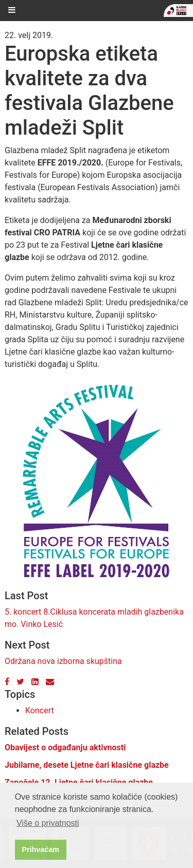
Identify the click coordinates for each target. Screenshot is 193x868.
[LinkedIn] (35, 682)
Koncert (40, 710)
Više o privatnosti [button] (48, 823)
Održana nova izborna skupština (63, 661)
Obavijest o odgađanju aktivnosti (65, 747)
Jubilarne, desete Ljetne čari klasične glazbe (87, 765)
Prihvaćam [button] (40, 849)
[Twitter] (20, 682)
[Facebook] (7, 682)
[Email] (50, 682)
